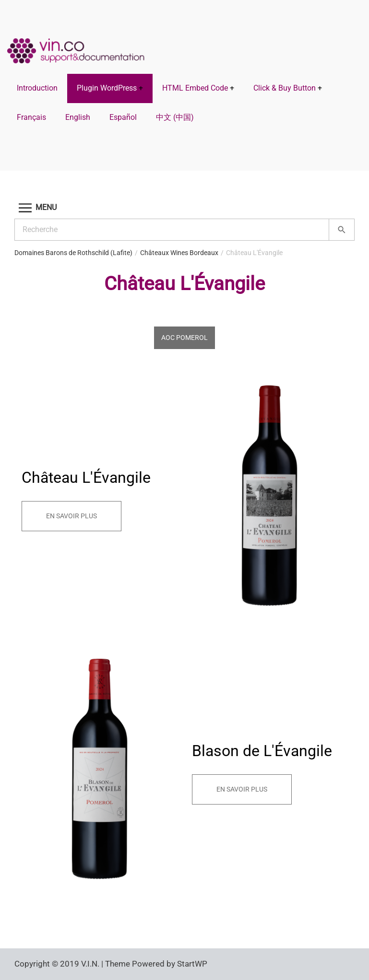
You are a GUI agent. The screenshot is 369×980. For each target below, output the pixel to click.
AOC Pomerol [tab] (184, 338)
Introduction (37, 88)
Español (123, 117)
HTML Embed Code (195, 88)
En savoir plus (71, 516)
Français (31, 117)
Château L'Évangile (254, 253)
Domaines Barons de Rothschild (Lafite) (73, 253)
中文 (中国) (175, 117)
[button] (184, 208)
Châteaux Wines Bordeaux (179, 253)
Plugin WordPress (107, 88)
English (78, 117)
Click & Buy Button (285, 88)
